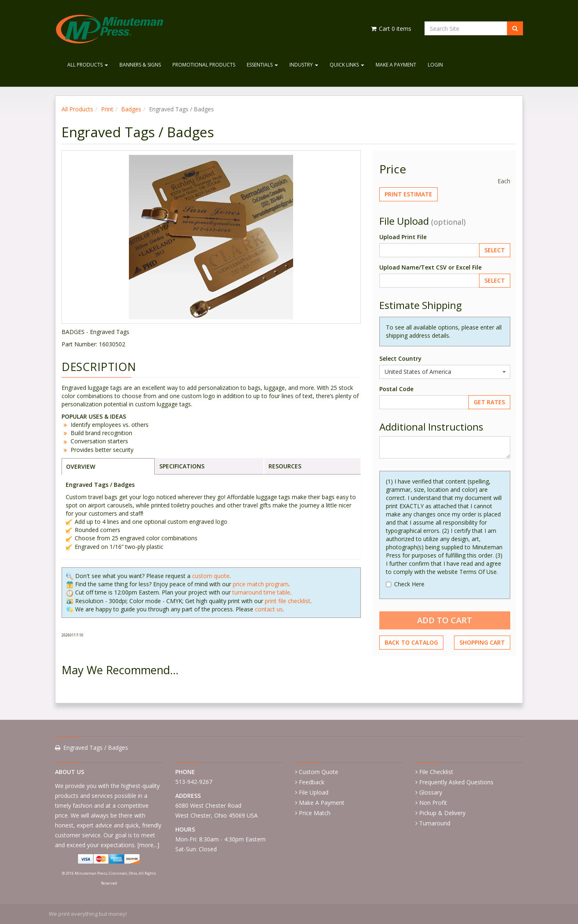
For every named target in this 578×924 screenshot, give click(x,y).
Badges (131, 109)
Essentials (262, 65)
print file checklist (288, 601)
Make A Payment (396, 65)
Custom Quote (319, 772)
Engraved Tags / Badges (96, 748)
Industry (304, 65)
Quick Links (347, 65)
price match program (261, 584)
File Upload (314, 792)
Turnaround (435, 823)
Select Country (400, 358)
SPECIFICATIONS (182, 466)
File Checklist (436, 772)
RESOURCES (285, 466)
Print (107, 109)
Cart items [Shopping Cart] (391, 29)
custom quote (211, 576)
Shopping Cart (482, 642)
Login (435, 65)
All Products (88, 65)
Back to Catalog (411, 642)
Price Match (315, 813)
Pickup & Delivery (442, 813)
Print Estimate (408, 194)
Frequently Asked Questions (456, 782)
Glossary (431, 792)
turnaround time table (261, 592)
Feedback (312, 782)
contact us (269, 609)
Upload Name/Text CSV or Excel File (430, 267)
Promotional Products (204, 65)
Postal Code (396, 389)
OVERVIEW (81, 467)
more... (148, 845)
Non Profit (433, 803)
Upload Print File (403, 237)
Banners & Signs (140, 65)
